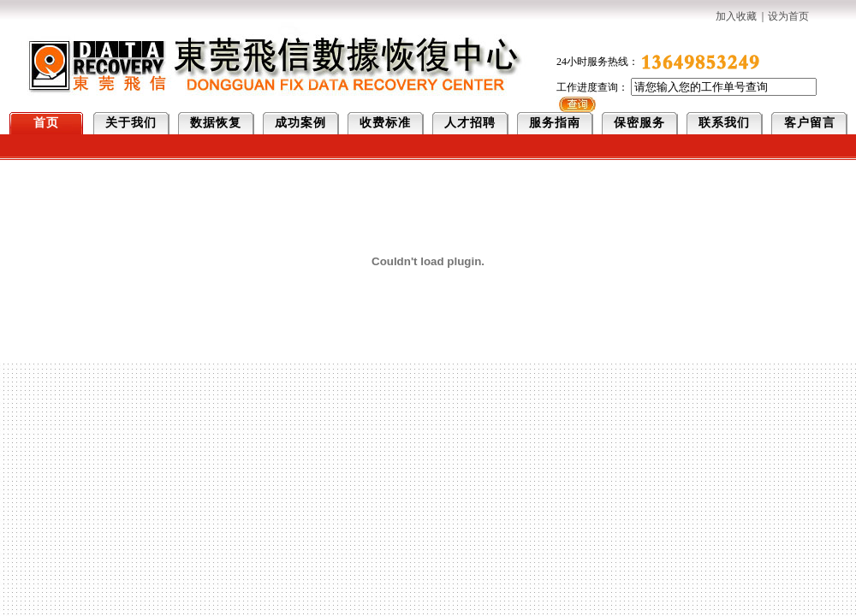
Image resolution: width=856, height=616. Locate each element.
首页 (46, 123)
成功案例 (300, 123)
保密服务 (639, 123)
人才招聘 (470, 123)
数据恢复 (216, 123)
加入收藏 (736, 16)
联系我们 (724, 123)
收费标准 (385, 123)
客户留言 (810, 123)
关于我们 (131, 123)
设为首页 (788, 16)
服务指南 (555, 123)
